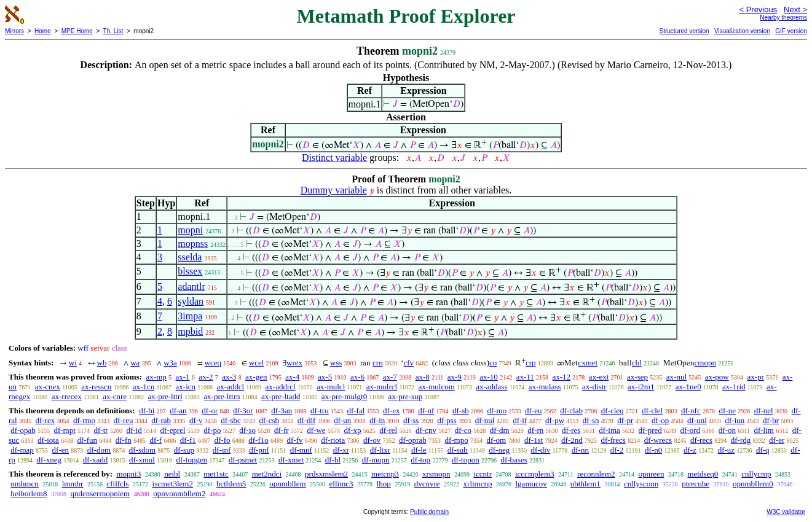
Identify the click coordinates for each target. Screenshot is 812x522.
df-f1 (188, 440)
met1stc (216, 474)
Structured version (684, 31)
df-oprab (413, 440)
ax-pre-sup (406, 396)
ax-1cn (144, 387)
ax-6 (357, 377)
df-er (777, 440)
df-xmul (142, 460)
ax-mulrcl (382, 387)
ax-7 (390, 377)
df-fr (282, 430)
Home (43, 31)
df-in (377, 420)
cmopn (705, 363)
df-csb (270, 420)
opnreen (652, 474)
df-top (420, 460)
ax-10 (489, 377)
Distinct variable (334, 158)
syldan (191, 301)
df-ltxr (380, 450)
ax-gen (256, 377)
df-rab (161, 420)
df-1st (534, 440)
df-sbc (231, 420)
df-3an (282, 411)
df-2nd (572, 440)
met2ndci (267, 474)
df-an (178, 411)
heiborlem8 (29, 493)
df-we (316, 430)
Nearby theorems (783, 18)
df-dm (500, 430)
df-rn (535, 430)
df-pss (447, 420)
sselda (190, 257)
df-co (463, 430)
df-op (660, 420)
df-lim (764, 430)
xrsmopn (436, 474)
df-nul (485, 420)
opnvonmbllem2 (179, 493)
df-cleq (613, 411)
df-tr (101, 430)
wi (73, 363)
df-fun (88, 440)
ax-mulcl (331, 387)
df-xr (341, 450)
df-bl (333, 460)
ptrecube (696, 484)
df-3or (243, 411)
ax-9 (455, 377)
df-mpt (64, 430)
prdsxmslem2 (326, 474)
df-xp (352, 430)
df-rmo (84, 420)
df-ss (411, 420)
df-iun (735, 420)
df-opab (23, 430)
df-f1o (258, 440)
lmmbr (73, 484)
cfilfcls (117, 484)
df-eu (533, 411)
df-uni (697, 420)
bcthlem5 (231, 484)
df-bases (514, 460)
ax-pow (717, 377)
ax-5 (325, 377)
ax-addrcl (281, 387)
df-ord (691, 430)
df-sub (458, 450)
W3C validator (786, 512)
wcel (257, 363)
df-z (690, 450)
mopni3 (128, 474)
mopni (190, 230)
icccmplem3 (535, 474)
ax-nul (676, 377)
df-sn (591, 420)
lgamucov (531, 484)
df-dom (99, 450)
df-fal (356, 411)
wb (102, 363)
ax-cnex (48, 387)
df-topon (466, 460)
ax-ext (599, 377)
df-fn (124, 440)
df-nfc (691, 411)
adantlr (191, 286)
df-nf (426, 411)
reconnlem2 (596, 474)
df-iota (48, 440)
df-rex (45, 420)
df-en (61, 450)
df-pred (650, 430)
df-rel (388, 430)
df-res (571, 430)
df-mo (497, 411)
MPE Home (77, 31)
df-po (212, 430)
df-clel (652, 411)
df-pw (555, 420)
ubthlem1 (585, 484)
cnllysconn (641, 484)
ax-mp (156, 377)
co (493, 363)
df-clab (571, 411)
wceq (213, 363)
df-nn (580, 450)
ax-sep (637, 377)
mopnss (193, 243)
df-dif (307, 420)
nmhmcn (25, 484)
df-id (134, 430)
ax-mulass (545, 387)
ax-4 (292, 377)
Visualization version (742, 31)
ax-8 (423, 377)
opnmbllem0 (753, 484)
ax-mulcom (437, 387)
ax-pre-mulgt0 (344, 396)
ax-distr (594, 387)
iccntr (483, 474)
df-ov (372, 440)
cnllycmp (756, 474)
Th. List (113, 31)
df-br (771, 420)
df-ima (609, 430)
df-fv (295, 440)
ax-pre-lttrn (222, 396)
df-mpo (456, 440)
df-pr (625, 420)
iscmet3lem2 (173, 484)
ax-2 (206, 377)
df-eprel (172, 430)
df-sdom (142, 450)
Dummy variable (334, 190)
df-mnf (301, 450)
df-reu (124, 420)
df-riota (333, 440)
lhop (384, 484)
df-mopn (376, 460)
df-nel (764, 411)
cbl (637, 363)
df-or (210, 411)
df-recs (701, 440)
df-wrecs (658, 440)
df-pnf (259, 450)
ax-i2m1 (641, 387)
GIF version (791, 31)
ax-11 (525, 377)
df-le (419, 450)
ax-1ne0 (688, 387)
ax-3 (229, 377)
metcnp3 (385, 474)
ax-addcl (230, 387)
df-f (156, 440)
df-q (763, 450)
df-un (342, 420)
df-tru (320, 411)
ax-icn (186, 387)
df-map (22, 450)
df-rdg (741, 440)
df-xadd (95, 460)
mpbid (190, 331)
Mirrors (14, 31)
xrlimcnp (478, 484)
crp (531, 363)
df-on (727, 430)
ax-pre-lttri (165, 396)
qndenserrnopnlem (100, 493)
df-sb (461, 411)
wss (336, 363)
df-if (520, 420)
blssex (190, 271)
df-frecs (613, 440)
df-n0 (653, 450)
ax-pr (756, 377)
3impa (190, 316)
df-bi (147, 411)
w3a (170, 363)
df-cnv (426, 430)
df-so (247, 430)
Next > (795, 10)
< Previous (758, 10)
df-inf (222, 450)
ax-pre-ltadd (281, 396)
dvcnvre (427, 484)
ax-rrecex (67, 396)
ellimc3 (341, 484)
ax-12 (562, 377)
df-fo (223, 440)
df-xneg (49, 460)
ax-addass (491, 387)
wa (135, 363)
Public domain (429, 512)
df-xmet (291, 460)
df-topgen (192, 460)
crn (378, 363)
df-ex (391, 411)
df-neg (499, 450)
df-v (196, 420)
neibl (172, 474)
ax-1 (183, 377)
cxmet (588, 363)
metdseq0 (703, 474)
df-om (496, 440)
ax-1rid (734, 387)
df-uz (726, 450)
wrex (294, 363)
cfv (408, 363)
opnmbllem (287, 484)
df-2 (617, 450)
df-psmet (243, 460)
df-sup (184, 450)
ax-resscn (96, 387)
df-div (541, 450)
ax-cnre (115, 396)
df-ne (727, 411)
